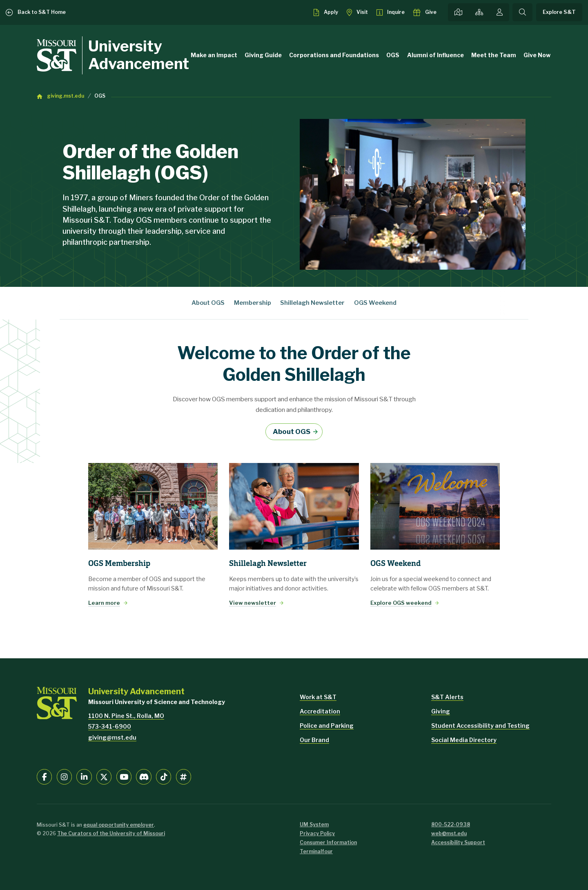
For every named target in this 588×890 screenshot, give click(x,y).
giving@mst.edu (112, 737)
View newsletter (253, 603)
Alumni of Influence (435, 55)
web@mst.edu (449, 833)
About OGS (208, 303)
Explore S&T (559, 12)
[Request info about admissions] (391, 12)
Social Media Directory (464, 740)
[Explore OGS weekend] (435, 506)
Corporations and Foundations (334, 55)
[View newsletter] (294, 506)
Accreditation (320, 711)
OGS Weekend (375, 303)
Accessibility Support (458, 842)
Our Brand (314, 740)
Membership (253, 303)
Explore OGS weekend (401, 603)
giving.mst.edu (66, 96)
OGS (393, 55)
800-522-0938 (451, 824)
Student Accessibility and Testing (480, 726)
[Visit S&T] (357, 12)
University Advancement (139, 55)
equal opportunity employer (119, 825)
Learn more (104, 603)
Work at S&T (318, 697)
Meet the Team (494, 55)
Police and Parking (327, 726)
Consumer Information (328, 842)
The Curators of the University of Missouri (111, 833)
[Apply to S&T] (326, 12)
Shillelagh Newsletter (312, 303)
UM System (314, 824)
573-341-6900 (110, 726)
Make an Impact (214, 55)
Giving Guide (263, 55)
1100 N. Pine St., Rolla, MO (126, 716)
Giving (441, 711)
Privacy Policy (317, 833)
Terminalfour (316, 851)
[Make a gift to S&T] (425, 12)
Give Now (537, 55)
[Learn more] (153, 506)
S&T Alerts (447, 697)
